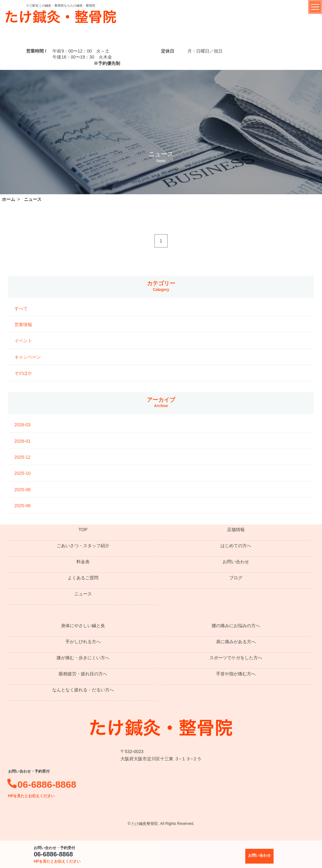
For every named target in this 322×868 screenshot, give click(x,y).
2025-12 (22, 457)
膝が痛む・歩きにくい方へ (83, 658)
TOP (83, 530)
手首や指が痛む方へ (236, 674)
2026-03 (22, 425)
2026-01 (22, 441)
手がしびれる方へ (83, 642)
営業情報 (23, 325)
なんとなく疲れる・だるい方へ (83, 690)
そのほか (23, 373)
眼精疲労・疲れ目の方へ (83, 674)
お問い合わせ (236, 562)
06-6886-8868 (57, 857)
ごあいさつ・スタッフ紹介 (83, 546)
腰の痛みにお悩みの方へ (236, 626)
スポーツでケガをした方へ (236, 658)
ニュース (83, 594)
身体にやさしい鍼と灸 (83, 626)
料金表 (83, 562)
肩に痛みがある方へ (236, 642)
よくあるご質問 (83, 578)
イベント (23, 341)
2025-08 (22, 490)
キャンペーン (28, 357)
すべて (21, 309)
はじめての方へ (236, 546)
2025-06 (22, 506)
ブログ (236, 578)
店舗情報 (236, 530)
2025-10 (22, 473)
